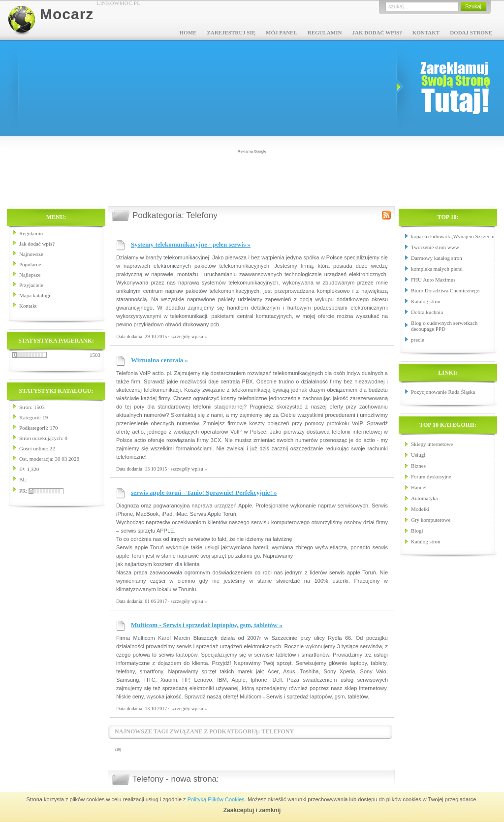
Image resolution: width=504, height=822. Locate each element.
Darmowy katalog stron (437, 258)
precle (418, 340)
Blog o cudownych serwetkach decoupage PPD (444, 326)
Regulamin (325, 32)
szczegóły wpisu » (189, 336)
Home (188, 32)
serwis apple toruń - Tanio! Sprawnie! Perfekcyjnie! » (204, 492)
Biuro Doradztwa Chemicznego (445, 290)
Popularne (30, 264)
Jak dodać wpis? (377, 32)
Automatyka (424, 498)
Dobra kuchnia (427, 312)
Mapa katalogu (35, 295)
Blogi (417, 531)
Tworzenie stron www (435, 247)
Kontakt (426, 32)
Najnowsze (31, 254)
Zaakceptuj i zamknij (252, 810)
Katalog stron (426, 301)
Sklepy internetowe (432, 444)
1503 (95, 355)
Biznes (418, 466)
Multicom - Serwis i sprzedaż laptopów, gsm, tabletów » (207, 625)
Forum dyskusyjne (431, 476)
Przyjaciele (31, 285)
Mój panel (282, 32)
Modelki (420, 509)
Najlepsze (30, 275)
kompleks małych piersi (437, 269)
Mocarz (67, 14)
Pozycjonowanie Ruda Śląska (443, 392)
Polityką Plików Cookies (216, 799)
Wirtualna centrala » (159, 360)
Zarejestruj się (231, 32)
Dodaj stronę (471, 32)
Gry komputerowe (431, 520)
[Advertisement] (252, 177)
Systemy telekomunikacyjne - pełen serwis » (191, 244)
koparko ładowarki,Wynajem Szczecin (453, 236)
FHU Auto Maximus (433, 280)
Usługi (418, 455)
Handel (419, 487)
